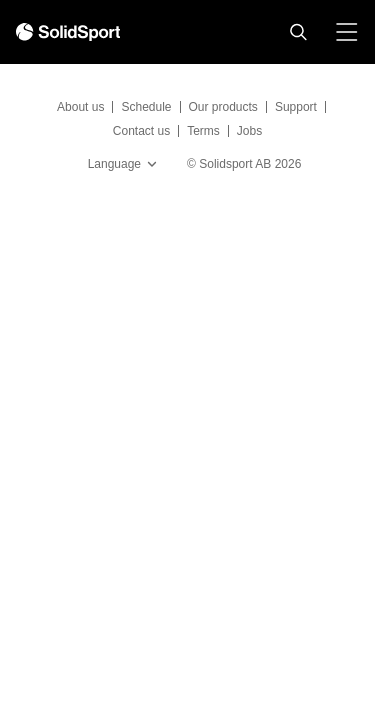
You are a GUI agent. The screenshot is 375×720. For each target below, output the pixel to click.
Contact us (141, 131)
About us (80, 107)
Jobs (249, 131)
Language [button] (124, 164)
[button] (298, 32)
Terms (203, 131)
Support (296, 107)
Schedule (146, 107)
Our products (223, 107)
